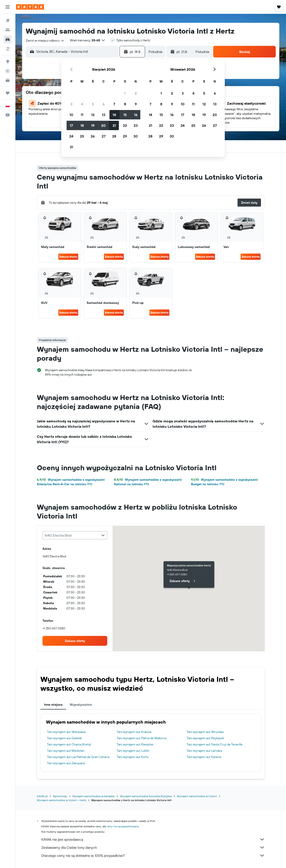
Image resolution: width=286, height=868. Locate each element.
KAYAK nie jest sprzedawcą (153, 839)
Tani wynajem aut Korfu (133, 757)
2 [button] (136, 93)
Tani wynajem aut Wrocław (205, 732)
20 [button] (103, 125)
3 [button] (71, 104)
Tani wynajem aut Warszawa (66, 732)
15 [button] (125, 115)
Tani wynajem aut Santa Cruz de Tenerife (214, 744)
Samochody (60, 796)
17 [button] (71, 125)
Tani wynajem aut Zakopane (66, 763)
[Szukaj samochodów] (8, 39)
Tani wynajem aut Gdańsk (64, 738)
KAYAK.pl (42, 796)
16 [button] (136, 115)
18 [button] (82, 125)
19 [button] (93, 125)
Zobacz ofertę (68, 257)
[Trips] (8, 93)
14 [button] (114, 115)
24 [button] (71, 136)
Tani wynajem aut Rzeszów (135, 744)
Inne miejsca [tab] (53, 705)
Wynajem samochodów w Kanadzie (94, 796)
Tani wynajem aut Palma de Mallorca (141, 738)
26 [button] (93, 136)
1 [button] (125, 93)
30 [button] (136, 136)
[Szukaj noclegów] (8, 30)
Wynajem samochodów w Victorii (197, 796)
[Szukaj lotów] (8, 21)
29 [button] (125, 136)
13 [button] (104, 115)
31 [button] (71, 147)
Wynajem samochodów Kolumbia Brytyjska (146, 796)
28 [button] (114, 136)
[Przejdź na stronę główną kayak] (30, 7)
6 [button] (104, 104)
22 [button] (125, 125)
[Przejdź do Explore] (8, 61)
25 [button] (82, 136)
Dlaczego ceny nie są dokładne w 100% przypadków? (153, 855)
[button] (8, 7)
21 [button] (114, 125)
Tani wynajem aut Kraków (134, 732)
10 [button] (71, 115)
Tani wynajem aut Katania (204, 757)
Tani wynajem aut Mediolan (66, 751)
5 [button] (93, 104)
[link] (75, 641)
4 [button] (82, 104)
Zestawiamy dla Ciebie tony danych (153, 847)
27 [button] (104, 136)
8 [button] (125, 104)
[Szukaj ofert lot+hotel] (8, 49)
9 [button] (136, 104)
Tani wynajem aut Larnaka (204, 751)
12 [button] (93, 115)
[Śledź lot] (8, 71)
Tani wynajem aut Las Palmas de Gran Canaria (78, 757)
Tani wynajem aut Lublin (133, 751)
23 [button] (136, 125)
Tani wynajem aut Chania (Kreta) (69, 744)
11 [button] (82, 115)
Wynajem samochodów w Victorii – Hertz (61, 800)
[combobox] (45, 40)
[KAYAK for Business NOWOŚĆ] (8, 80)
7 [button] (114, 104)
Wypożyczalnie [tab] (81, 705)
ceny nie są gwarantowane (123, 826)
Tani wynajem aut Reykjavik (205, 738)
